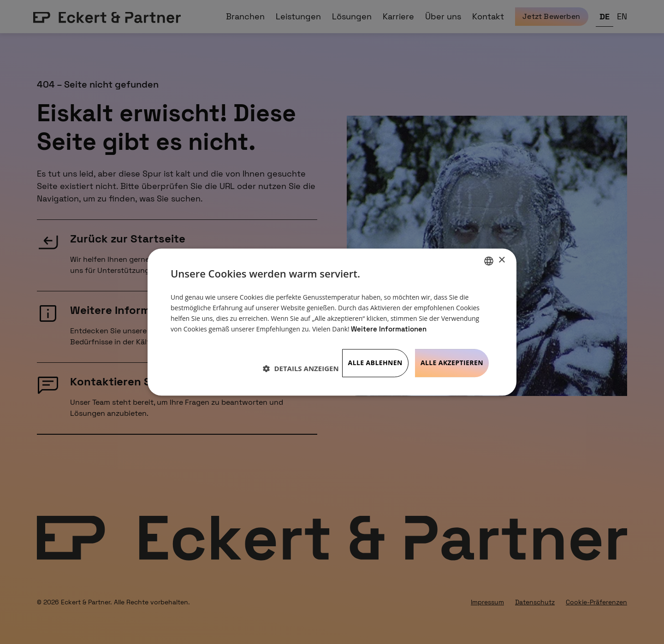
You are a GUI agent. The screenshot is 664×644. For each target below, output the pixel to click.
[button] (301, 368)
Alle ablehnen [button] (375, 363)
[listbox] (489, 261)
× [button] (501, 260)
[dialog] (332, 322)
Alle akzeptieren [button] (452, 363)
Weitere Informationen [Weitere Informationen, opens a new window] (389, 329)
